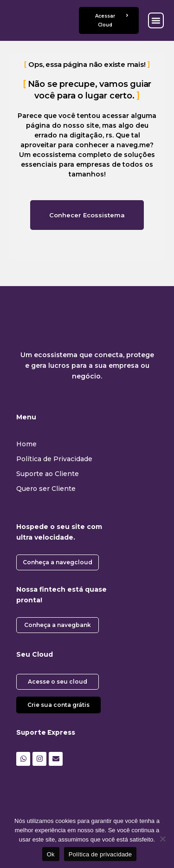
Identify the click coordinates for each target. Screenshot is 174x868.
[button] (156, 20)
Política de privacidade (100, 854)
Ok (51, 854)
